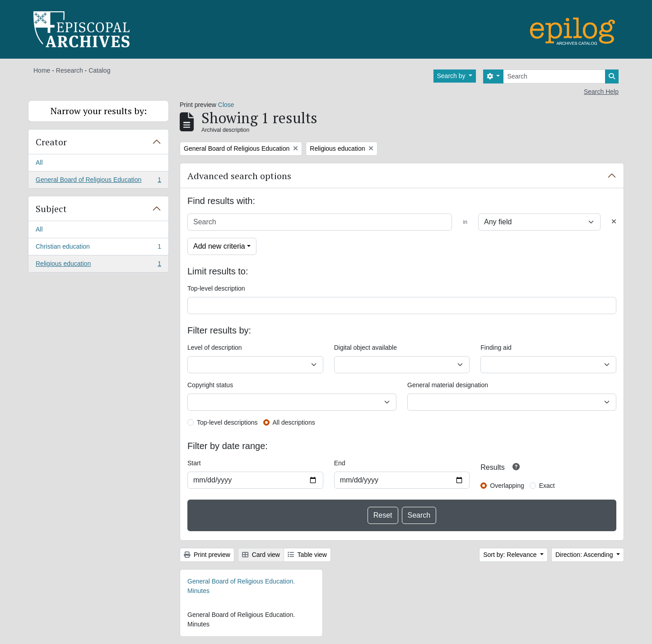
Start (194, 463)
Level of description (215, 347)
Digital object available (366, 347)
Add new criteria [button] (219, 246)
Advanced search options (239, 176)
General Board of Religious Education (98, 181)
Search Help (601, 92)
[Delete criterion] (614, 222)
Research (70, 70)
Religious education (98, 265)
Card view (261, 555)
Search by (452, 76)
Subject (51, 209)
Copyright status (210, 385)
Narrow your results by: (99, 111)
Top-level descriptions (227, 422)
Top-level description (216, 288)
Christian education (98, 248)
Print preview (207, 555)
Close (226, 105)
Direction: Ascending (585, 555)
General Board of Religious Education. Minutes (241, 586)
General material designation (448, 385)
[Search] (554, 76)
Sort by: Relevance (511, 555)
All (39, 162)
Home (42, 70)
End (340, 463)
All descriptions (294, 422)
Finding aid (496, 347)
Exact (547, 486)
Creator (51, 142)
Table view (307, 555)
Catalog (99, 70)
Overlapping (507, 486)
